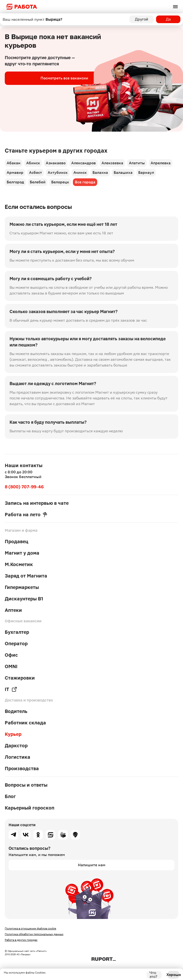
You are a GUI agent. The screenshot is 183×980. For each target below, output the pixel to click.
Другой (142, 19)
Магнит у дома (22, 553)
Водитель (16, 711)
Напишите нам (92, 865)
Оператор (16, 644)
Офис (11, 655)
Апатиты (137, 163)
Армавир (15, 173)
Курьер (13, 734)
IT (11, 689)
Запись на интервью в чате (37, 503)
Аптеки (13, 610)
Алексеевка (112, 163)
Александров (84, 163)
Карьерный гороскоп (30, 808)
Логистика (18, 757)
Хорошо (173, 975)
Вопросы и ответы (26, 785)
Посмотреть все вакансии (64, 78)
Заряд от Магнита (26, 576)
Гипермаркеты (22, 587)
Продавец (17, 542)
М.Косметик (19, 564)
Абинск (33, 163)
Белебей (38, 182)
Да (168, 19)
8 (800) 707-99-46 (24, 487)
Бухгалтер (17, 632)
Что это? (153, 975)
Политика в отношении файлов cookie (30, 928)
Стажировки (20, 678)
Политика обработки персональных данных (34, 934)
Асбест (36, 173)
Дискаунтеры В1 (24, 599)
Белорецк (60, 182)
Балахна (100, 173)
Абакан (14, 163)
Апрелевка (161, 163)
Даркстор (16, 746)
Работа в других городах (21, 940)
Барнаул (146, 173)
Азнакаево (56, 163)
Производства (22, 769)
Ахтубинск (58, 173)
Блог (10, 796)
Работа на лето (26, 515)
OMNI (11, 666)
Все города (85, 182)
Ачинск (80, 173)
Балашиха (123, 173)
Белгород (15, 182)
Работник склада (25, 723)
